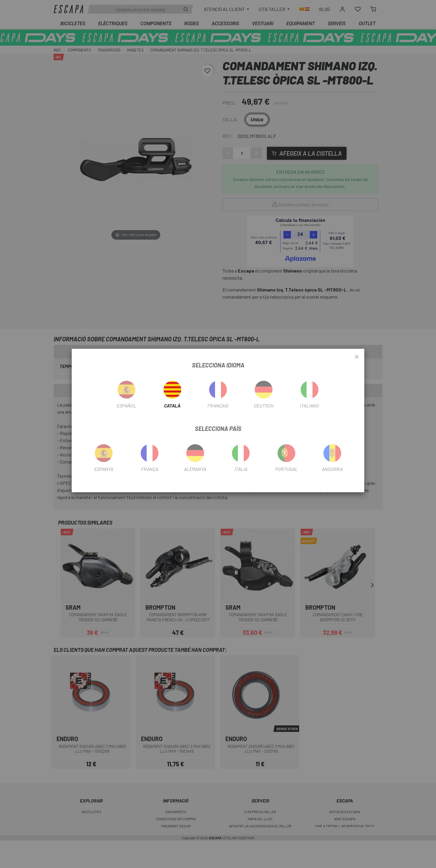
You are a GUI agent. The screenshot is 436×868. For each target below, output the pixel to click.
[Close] (357, 357)
